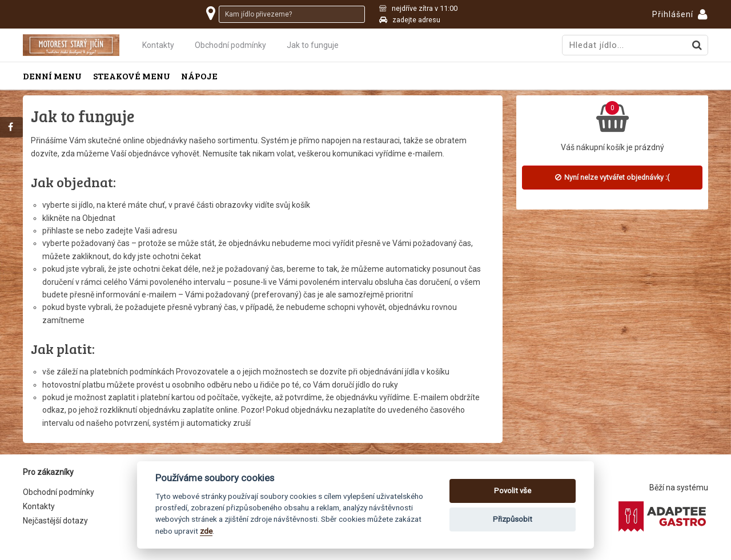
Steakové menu (132, 76)
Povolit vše (513, 491)
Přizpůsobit (513, 519)
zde (206, 531)
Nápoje (199, 76)
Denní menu (52, 76)
